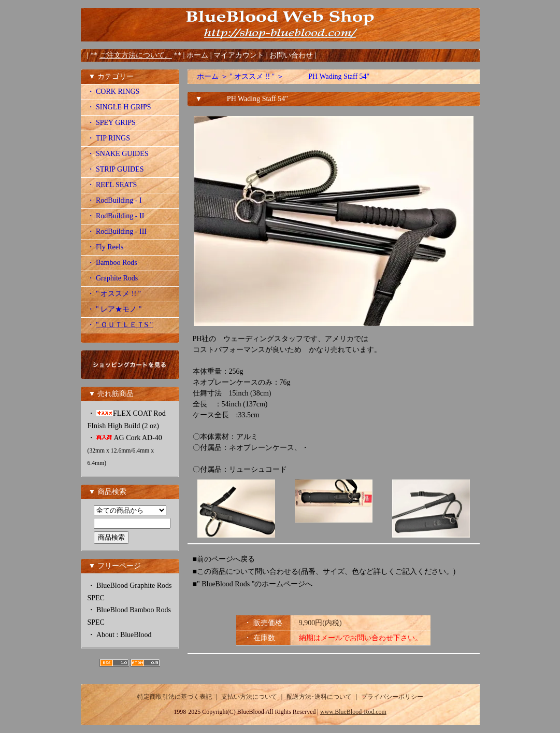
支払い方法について (249, 697)
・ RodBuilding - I (114, 200)
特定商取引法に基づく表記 (175, 697)
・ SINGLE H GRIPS (119, 107)
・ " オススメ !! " (114, 294)
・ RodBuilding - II (116, 216)
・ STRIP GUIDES (116, 169)
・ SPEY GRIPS (111, 123)
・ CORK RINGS (113, 91)
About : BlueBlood (124, 635)
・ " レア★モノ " (114, 309)
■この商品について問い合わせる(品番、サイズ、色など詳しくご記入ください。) (324, 572)
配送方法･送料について (319, 697)
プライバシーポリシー (392, 697)
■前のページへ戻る (224, 559)
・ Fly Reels (105, 247)
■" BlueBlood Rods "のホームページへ (253, 584)
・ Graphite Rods (113, 278)
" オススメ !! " (252, 76)
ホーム (197, 55)
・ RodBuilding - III (117, 231)
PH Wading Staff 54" (327, 76)
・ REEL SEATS (112, 185)
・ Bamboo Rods (112, 263)
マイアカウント (240, 55)
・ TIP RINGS (109, 138)
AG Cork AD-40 (125, 450)
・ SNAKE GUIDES (118, 154)
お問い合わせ (292, 55)
